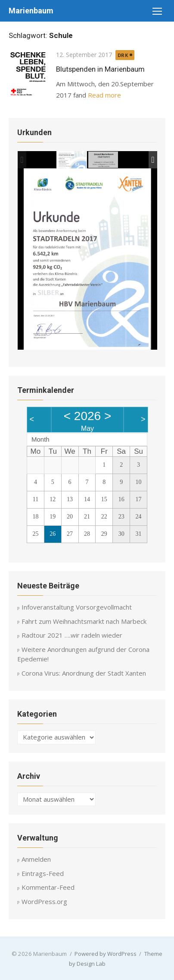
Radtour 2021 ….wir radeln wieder (72, 635)
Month (40, 439)
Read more (104, 95)
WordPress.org (44, 901)
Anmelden (36, 859)
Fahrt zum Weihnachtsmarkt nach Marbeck (84, 621)
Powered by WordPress (106, 954)
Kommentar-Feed (48, 887)
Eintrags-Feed (43, 873)
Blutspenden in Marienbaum (100, 69)
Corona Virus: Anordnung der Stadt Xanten (84, 673)
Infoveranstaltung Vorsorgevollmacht (77, 607)
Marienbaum (31, 11)
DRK (123, 55)
